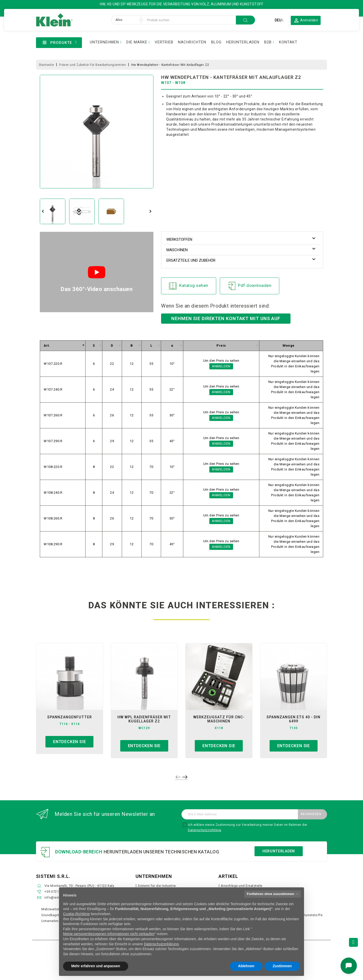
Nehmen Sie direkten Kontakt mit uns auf (226, 318)
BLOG (216, 42)
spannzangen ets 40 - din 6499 (293, 719)
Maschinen (177, 250)
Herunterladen (279, 851)
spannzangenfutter (70, 717)
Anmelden (221, 366)
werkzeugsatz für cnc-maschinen (219, 719)
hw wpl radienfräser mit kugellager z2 (144, 719)
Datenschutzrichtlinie (205, 830)
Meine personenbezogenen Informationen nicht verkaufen (109, 934)
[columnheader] (63, 346)
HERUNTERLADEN (243, 42)
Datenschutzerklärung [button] (161, 944)
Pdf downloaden (250, 286)
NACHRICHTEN (192, 42)
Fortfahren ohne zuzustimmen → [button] (273, 894)
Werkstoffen (179, 239)
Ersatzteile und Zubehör (191, 260)
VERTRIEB (164, 42)
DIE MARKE (137, 42)
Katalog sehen (189, 286)
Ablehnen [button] (246, 966)
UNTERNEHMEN (104, 42)
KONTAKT (288, 42)
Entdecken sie (69, 742)
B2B (268, 42)
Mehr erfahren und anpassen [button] (96, 966)
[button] (306, 20)
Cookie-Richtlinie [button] (76, 914)
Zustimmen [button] (282, 966)
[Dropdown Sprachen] (279, 20)
